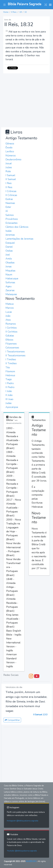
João (8, 316)
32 (26, 12)
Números (11, 156)
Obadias (10, 263)
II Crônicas (11, 195)
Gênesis (10, 144)
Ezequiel (10, 243)
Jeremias (10, 235)
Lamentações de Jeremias (19, 239)
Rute (8, 171)
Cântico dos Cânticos (17, 227)
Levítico (10, 151)
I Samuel (10, 175)
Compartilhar (12, 720)
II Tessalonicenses (15, 355)
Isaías (9, 231)
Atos (8, 320)
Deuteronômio (13, 159)
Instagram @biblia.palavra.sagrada (23, 821)
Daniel (9, 247)
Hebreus (10, 375)
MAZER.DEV (31, 861)
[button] (4, 5)
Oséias (9, 251)
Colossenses (12, 348)
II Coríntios (11, 332)
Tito (8, 367)
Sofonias (10, 282)
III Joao (9, 399)
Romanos (11, 324)
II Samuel (11, 179)
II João (9, 395)
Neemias (10, 203)
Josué (9, 163)
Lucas (9, 312)
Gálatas (10, 336)
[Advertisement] (26, 100)
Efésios (9, 340)
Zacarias (10, 290)
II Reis (14, 12)
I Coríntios (11, 328)
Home (6, 12)
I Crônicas (11, 191)
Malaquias (11, 294)
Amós (9, 259)
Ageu (8, 286)
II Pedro (10, 387)
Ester (8, 207)
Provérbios (12, 219)
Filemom (10, 371)
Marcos (10, 308)
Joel (8, 255)
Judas (9, 403)
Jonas (9, 266)
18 (20, 12)
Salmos (10, 215)
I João (9, 391)
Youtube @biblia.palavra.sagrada (22, 851)
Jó (7, 211)
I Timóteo (11, 359)
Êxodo (9, 147)
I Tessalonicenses (15, 352)
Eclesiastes (12, 223)
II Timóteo (11, 363)
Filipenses (11, 344)
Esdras (9, 199)
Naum (9, 275)
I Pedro (10, 383)
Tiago (9, 379)
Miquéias (10, 271)
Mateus (10, 304)
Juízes (9, 167)
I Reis (9, 183)
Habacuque (12, 278)
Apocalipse (12, 407)
